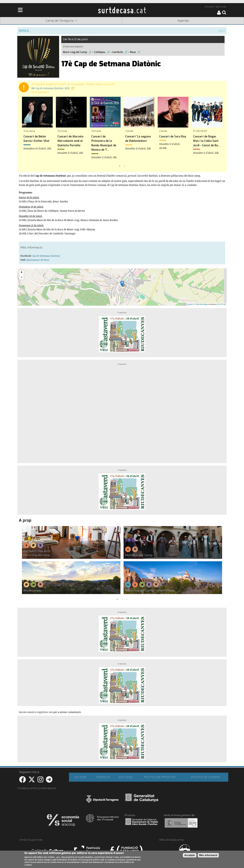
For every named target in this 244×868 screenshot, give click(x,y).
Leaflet (190, 304)
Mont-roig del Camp (75, 52)
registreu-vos (45, 712)
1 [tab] (120, 166)
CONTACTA (103, 777)
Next (220, 132)
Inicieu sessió (27, 712)
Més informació (208, 855)
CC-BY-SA (221, 304)
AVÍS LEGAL (126, 777)
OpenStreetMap (202, 304)
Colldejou (100, 52)
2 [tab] (124, 166)
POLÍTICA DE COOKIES (205, 777)
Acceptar (190, 855)
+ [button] (22, 273)
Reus (133, 52)
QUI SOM (80, 777)
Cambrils (118, 52)
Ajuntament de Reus (38, 260)
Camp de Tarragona (61, 21)
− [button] (22, 277)
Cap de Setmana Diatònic (46, 256)
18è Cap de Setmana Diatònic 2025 (53, 88)
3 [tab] (127, 599)
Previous (24, 132)
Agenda (183, 21)
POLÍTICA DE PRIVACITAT (160, 777)
